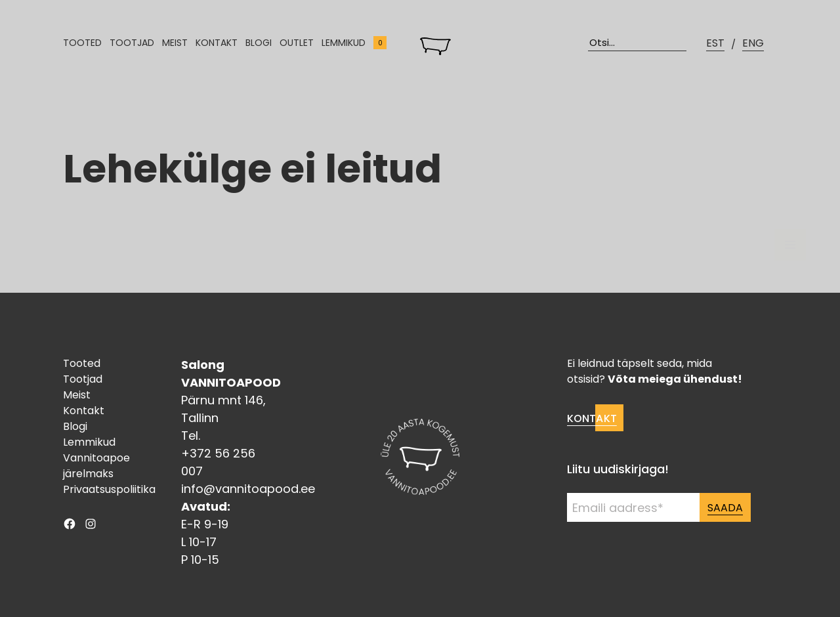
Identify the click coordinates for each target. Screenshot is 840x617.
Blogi (259, 43)
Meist (175, 43)
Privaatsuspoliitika (109, 489)
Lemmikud (344, 43)
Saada (725, 508)
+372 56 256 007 (218, 462)
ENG (753, 43)
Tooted (82, 43)
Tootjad (132, 43)
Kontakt (217, 43)
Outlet (297, 43)
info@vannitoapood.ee (248, 489)
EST (715, 43)
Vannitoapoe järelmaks (96, 466)
